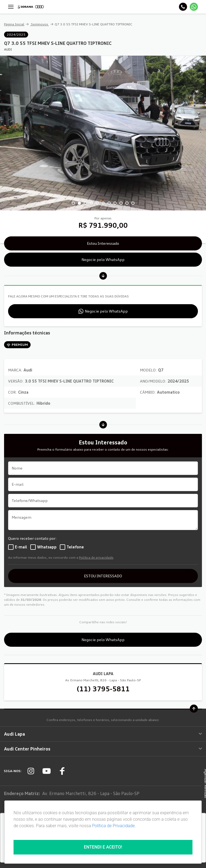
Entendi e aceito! (103, 847)
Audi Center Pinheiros (103, 749)
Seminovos (40, 24)
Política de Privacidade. (114, 826)
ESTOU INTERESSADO (103, 576)
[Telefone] (183, 7)
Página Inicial (14, 24)
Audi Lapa (103, 734)
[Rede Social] (31, 771)
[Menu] (11, 7)
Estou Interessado (103, 243)
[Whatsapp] (194, 7)
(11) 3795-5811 (103, 689)
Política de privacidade (96, 557)
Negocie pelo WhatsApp (103, 259)
